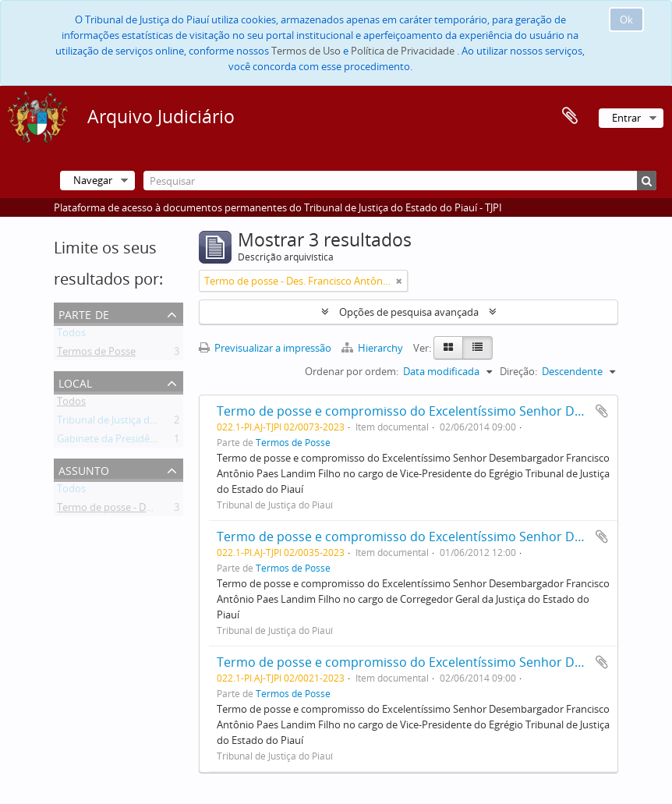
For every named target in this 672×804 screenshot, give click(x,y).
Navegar (93, 180)
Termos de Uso (306, 51)
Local (75, 382)
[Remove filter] (399, 281)
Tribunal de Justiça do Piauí (119, 423)
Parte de (84, 313)
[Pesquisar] (400, 181)
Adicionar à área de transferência (602, 411)
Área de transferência (570, 116)
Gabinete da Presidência (113, 441)
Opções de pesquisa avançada (409, 312)
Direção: (518, 371)
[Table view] (477, 348)
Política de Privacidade (403, 51)
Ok (626, 19)
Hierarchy (373, 348)
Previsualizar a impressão (265, 348)
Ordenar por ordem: (352, 371)
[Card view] (448, 348)
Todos (71, 335)
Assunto (84, 469)
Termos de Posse (96, 354)
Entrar (626, 118)
